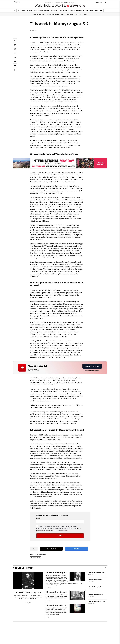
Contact (97, 2)
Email (38, 518)
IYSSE (63, 14)
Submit (60, 536)
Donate (85, 14)
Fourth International (39, 14)
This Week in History (35, 558)
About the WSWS (70, 14)
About (102, 2)
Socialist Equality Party (53, 14)
